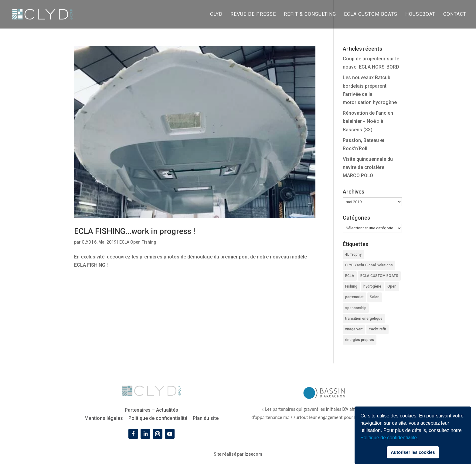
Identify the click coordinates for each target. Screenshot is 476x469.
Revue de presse (253, 15)
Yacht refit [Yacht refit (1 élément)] (377, 329)
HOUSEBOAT (420, 15)
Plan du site (206, 418)
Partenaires (138, 410)
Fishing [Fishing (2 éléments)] (351, 286)
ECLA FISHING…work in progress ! (135, 231)
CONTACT (455, 15)
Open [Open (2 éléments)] (392, 286)
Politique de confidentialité (389, 438)
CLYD (216, 15)
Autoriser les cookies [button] (413, 452)
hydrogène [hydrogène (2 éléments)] (372, 286)
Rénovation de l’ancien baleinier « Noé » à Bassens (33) (368, 121)
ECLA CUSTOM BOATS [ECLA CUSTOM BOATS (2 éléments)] (379, 276)
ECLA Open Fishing (138, 242)
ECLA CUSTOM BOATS (371, 15)
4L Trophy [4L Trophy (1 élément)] (353, 255)
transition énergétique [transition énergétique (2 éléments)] (364, 319)
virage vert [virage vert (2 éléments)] (354, 329)
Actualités (167, 410)
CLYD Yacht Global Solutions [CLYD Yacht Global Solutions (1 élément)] (369, 265)
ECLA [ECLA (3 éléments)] (350, 276)
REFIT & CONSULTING (310, 15)
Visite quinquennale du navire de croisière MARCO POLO (368, 167)
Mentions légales (104, 418)
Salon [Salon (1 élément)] (375, 297)
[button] (420, 438)
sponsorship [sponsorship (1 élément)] (356, 308)
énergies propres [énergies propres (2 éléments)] (360, 340)
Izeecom (253, 454)
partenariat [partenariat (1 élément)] (354, 297)
